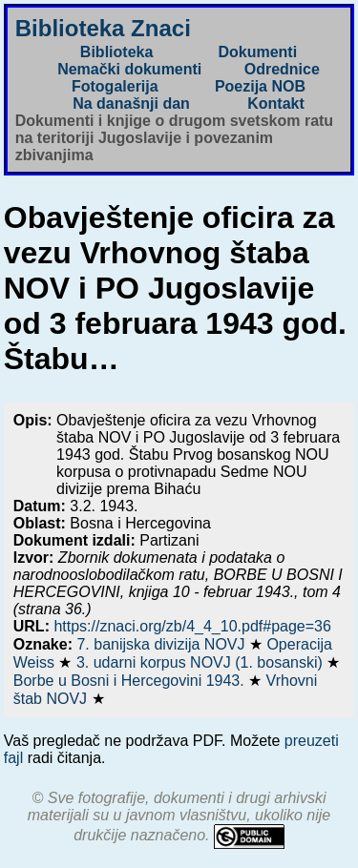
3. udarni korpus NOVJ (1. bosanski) (201, 662)
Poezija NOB (260, 86)
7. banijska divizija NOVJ (163, 644)
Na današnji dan (131, 103)
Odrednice (282, 69)
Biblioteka (116, 52)
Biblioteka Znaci (103, 28)
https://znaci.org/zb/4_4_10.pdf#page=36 (192, 626)
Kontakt (276, 103)
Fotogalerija (115, 86)
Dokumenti (257, 52)
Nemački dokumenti (129, 69)
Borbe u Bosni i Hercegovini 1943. (131, 681)
